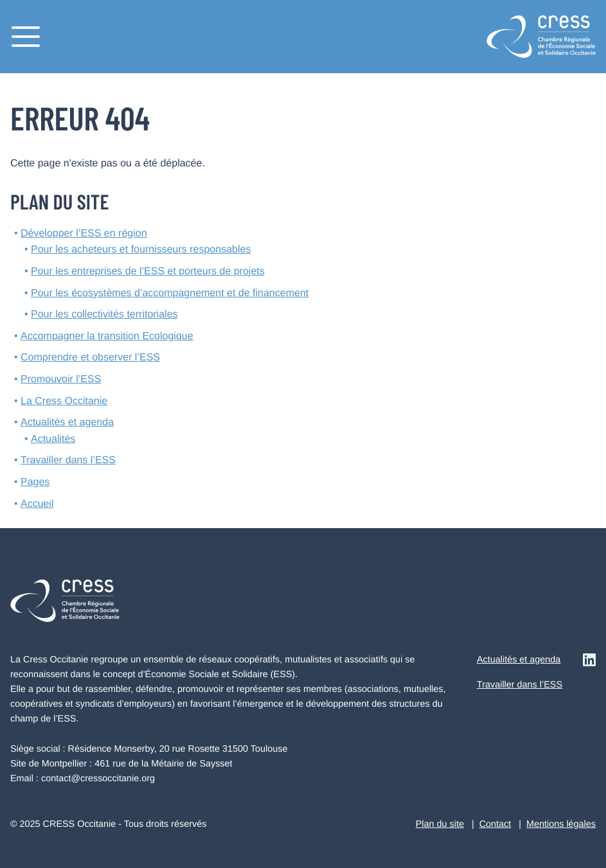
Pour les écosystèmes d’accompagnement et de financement (170, 293)
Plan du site (440, 824)
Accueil (37, 504)
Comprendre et (90, 358)
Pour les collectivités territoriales (104, 314)
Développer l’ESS (84, 234)
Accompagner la (107, 336)
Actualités (53, 439)
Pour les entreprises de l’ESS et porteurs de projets (148, 271)
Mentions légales (561, 824)
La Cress (64, 401)
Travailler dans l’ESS (68, 460)
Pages (35, 482)
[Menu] (26, 37)
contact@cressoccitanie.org (98, 779)
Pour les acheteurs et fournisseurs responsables (141, 250)
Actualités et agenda (67, 422)
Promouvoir (61, 379)
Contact (495, 824)
